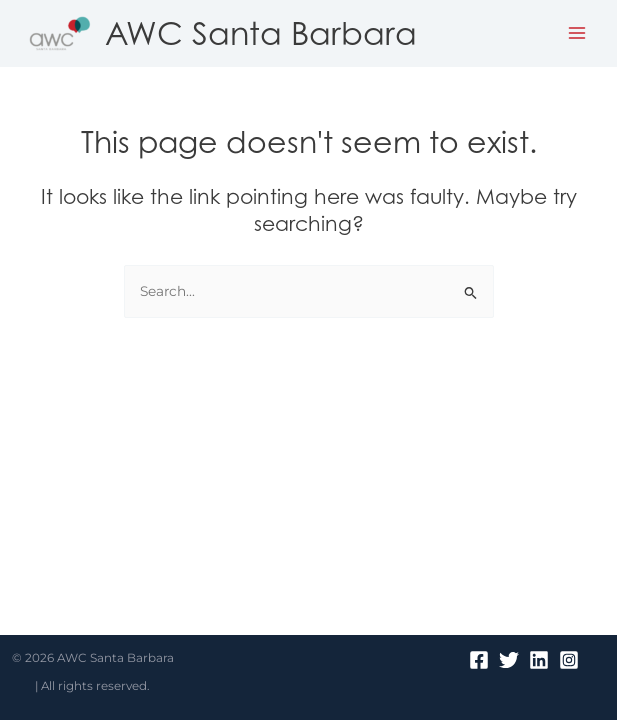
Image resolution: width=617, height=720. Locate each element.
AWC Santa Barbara (261, 33)
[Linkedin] (539, 660)
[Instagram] (569, 660)
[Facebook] (479, 660)
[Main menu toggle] (577, 33)
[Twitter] (509, 660)
